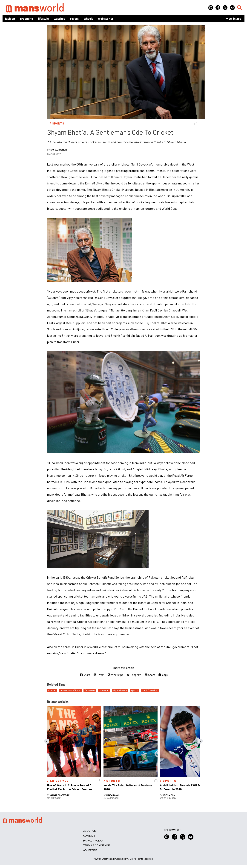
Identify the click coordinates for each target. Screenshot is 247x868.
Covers (74, 19)
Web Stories (106, 19)
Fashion (10, 19)
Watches (59, 19)
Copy (163, 675)
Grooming (27, 19)
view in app (234, 19)
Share (85, 675)
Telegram (134, 675)
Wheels (88, 19)
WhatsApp (115, 675)
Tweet (99, 675)
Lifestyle (43, 19)
